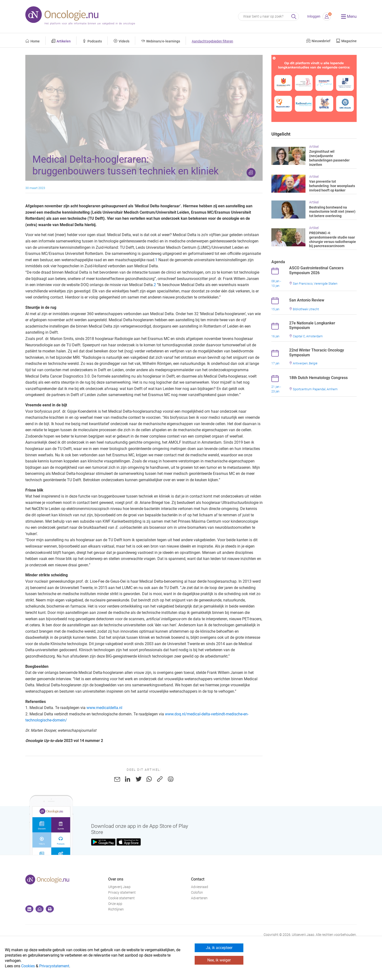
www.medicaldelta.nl (104, 708)
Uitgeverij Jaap (119, 887)
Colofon (197, 893)
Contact (198, 879)
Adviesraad (200, 887)
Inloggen (314, 16)
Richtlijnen (116, 909)
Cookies (28, 966)
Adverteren (199, 898)
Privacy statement (122, 893)
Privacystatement (54, 966)
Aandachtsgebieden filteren (212, 41)
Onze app (115, 904)
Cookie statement (121, 898)
